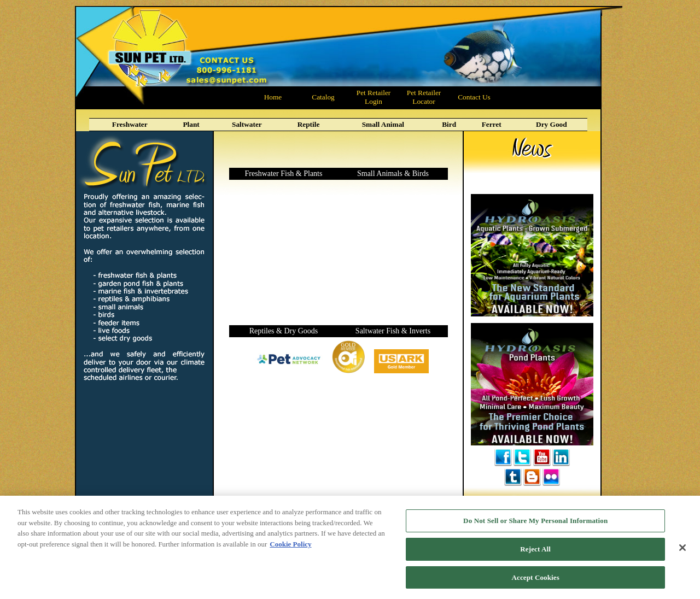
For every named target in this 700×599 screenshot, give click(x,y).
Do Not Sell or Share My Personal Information (535, 526)
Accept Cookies (536, 582)
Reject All (535, 554)
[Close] (682, 553)
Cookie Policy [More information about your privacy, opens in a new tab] (290, 549)
